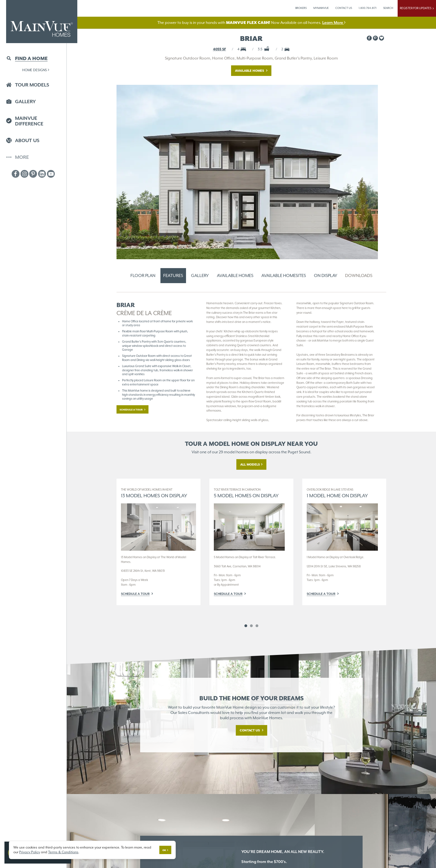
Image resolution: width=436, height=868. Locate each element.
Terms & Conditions (63, 852)
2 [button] (251, 626)
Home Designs (36, 70)
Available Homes (250, 71)
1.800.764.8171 (368, 8)
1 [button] (246, 626)
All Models (250, 464)
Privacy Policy (30, 852)
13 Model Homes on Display (154, 493)
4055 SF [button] (220, 49)
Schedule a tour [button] (131, 410)
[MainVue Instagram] (24, 174)
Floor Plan (143, 275)
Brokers (301, 8)
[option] (158, 542)
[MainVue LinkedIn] (42, 174)
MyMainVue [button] (321, 8)
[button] (381, 38)
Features (173, 275)
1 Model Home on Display (337, 493)
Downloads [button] (359, 275)
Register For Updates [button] (417, 8)
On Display (326, 275)
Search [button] (388, 8)
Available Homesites (284, 275)
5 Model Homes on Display (246, 493)
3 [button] (257, 626)
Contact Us (250, 730)
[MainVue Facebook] (16, 174)
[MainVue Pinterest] (33, 174)
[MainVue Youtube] (51, 174)
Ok (164, 850)
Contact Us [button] (344, 8)
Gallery (200, 275)
